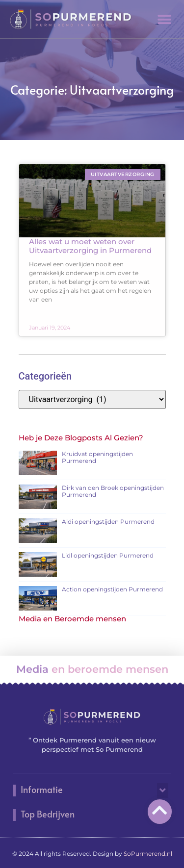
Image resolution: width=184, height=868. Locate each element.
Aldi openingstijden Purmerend (108, 522)
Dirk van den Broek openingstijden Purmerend (113, 491)
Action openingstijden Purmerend (112, 589)
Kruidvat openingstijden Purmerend (97, 457)
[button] (164, 19)
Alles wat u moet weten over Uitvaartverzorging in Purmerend (90, 246)
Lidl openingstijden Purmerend (108, 555)
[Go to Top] (160, 810)
